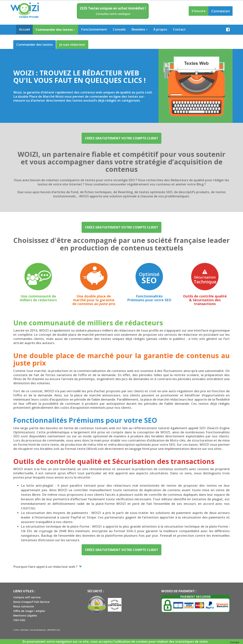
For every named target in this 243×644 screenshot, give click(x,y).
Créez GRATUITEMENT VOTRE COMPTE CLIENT (121, 138)
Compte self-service (27, 597)
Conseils (119, 29)
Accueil (24, 29)
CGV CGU (19, 620)
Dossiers (140, 29)
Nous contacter (24, 606)
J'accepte (234, 642)
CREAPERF (51, 630)
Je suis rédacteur (72, 44)
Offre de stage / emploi (29, 611)
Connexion (221, 11)
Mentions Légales (25, 615)
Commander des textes (55, 29)
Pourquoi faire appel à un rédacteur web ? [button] (46, 567)
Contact (179, 29)
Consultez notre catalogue (113, 14)
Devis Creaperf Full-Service (31, 602)
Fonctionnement (94, 29)
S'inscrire (199, 11)
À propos (160, 29)
